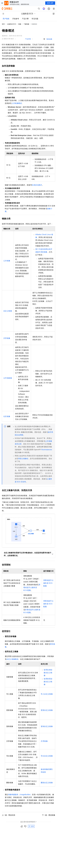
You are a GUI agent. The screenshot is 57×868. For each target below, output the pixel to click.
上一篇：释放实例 (8, 815)
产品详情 (28, 39)
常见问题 (35, 19)
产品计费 (25, 19)
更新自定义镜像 (47, 710)
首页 (3, 24)
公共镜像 (7, 261)
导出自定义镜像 (47, 756)
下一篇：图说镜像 (49, 815)
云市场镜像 (8, 378)
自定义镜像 (8, 311)
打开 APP (50, 3)
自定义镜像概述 (12, 659)
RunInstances (47, 450)
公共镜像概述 (17, 103)
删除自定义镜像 (47, 783)
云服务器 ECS (12, 24)
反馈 (31, 826)
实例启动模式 (37, 185)
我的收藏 (49, 39)
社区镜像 (7, 416)
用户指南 (6, 19)
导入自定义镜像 (47, 694)
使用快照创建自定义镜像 (48, 682)
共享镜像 (7, 338)
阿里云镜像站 (23, 459)
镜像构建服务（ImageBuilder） (20, 795)
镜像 (20, 24)
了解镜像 (26, 24)
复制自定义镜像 (47, 726)
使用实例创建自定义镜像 (48, 673)
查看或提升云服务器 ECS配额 (32, 587)
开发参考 (16, 19)
